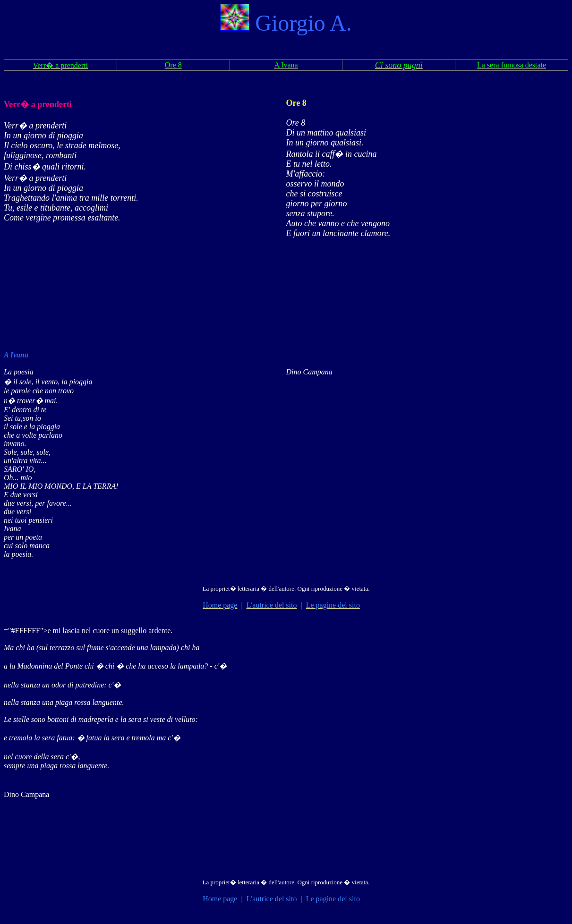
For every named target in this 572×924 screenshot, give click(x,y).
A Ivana (16, 355)
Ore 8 (296, 103)
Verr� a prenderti (38, 104)
